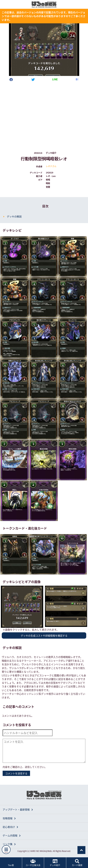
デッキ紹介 (55, 863)
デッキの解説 (14, 216)
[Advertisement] (44, 113)
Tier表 (11, 863)
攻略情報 (9, 818)
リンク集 (9, 844)
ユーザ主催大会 (33, 863)
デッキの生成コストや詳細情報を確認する (44, 635)
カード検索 (77, 863)
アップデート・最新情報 (18, 809)
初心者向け (10, 827)
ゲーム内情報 (12, 835)
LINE (55, 79)
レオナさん (51, 166)
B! (77, 79)
